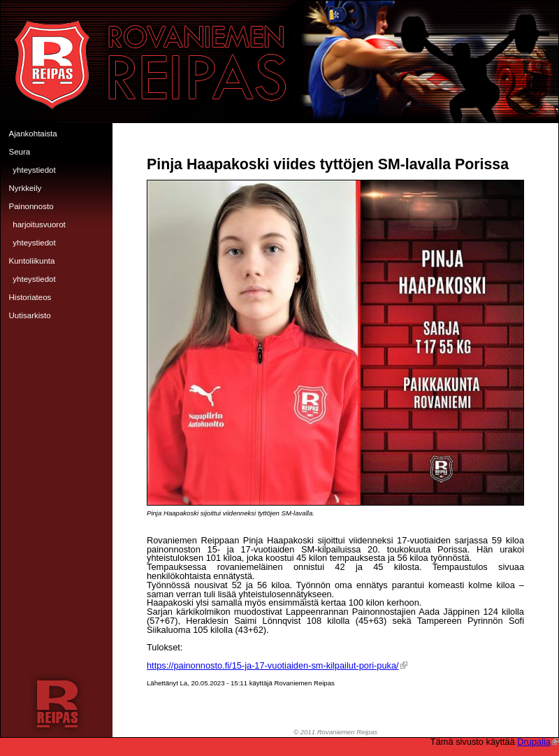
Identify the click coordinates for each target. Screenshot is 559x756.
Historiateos (30, 297)
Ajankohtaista (33, 134)
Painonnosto (31, 206)
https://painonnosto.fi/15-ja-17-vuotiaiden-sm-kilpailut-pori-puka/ (277, 665)
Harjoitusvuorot (39, 224)
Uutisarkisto (30, 315)
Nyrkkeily (26, 188)
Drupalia (538, 742)
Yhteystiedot (34, 170)
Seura (20, 152)
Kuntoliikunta (32, 261)
